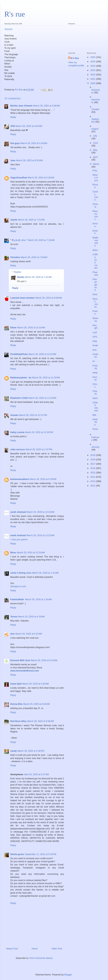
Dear (95, 294)
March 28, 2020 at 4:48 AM (47, 106)
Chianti (95, 392)
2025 (93, 62)
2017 (93, 464)
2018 (93, 460)
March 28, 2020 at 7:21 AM (31, 220)
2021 (93, 79)
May (95, 150)
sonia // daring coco (21, 573)
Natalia (21, 277)
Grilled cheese (95, 407)
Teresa (14, 617)
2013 (93, 481)
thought (95, 327)
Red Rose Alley (18, 721)
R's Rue (75, 58)
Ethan (13, 328)
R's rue (15, 14)
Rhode (95, 186)
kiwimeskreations (20, 479)
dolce (95, 250)
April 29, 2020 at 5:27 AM (36, 774)
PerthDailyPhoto (19, 354)
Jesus (95, 385)
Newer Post (12, 949)
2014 (93, 477)
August (95, 129)
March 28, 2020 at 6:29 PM (43, 479)
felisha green (17, 854)
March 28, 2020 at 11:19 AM (46, 378)
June (95, 143)
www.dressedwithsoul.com (25, 671)
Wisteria (95, 320)
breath (95, 232)
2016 (93, 468)
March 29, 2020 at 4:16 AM (31, 617)
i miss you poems (19, 539)
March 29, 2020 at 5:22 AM (29, 634)
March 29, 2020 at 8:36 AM (40, 721)
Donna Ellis (16, 704)
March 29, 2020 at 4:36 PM (31, 751)
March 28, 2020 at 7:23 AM (41, 240)
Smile (95, 345)
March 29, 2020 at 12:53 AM (31, 553)
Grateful (95, 356)
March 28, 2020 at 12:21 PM (33, 415)
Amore (95, 225)
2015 (93, 473)
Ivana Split (16, 684)
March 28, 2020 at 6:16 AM (41, 178)
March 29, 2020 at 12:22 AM (40, 512)
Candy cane (95, 196)
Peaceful (95, 274)
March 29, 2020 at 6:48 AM (36, 704)
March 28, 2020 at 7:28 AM (34, 257)
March (96, 164)
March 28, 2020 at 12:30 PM (39, 432)
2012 (93, 486)
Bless (13, 553)
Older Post (57, 949)
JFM (13, 126)
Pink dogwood (95, 285)
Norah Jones (95, 303)
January (95, 447)
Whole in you (95, 178)
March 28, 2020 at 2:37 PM (39, 449)
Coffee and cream (95, 261)
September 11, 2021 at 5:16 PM (41, 854)
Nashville (95, 422)
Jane (13, 160)
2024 (93, 66)
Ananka (14, 415)
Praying (95, 367)
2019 (93, 455)
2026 (93, 57)
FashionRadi (17, 599)
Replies (18, 272)
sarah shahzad (18, 512)
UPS (95, 337)
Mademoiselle (95, 242)
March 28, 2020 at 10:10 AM (31, 328)
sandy (14, 751)
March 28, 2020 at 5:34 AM (34, 143)
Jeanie (14, 220)
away (95, 373)
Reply (13, 117)
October (95, 109)
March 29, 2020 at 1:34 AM (38, 599)
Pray (95, 171)
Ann (12, 634)
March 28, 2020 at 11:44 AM (42, 398)
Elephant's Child (19, 398)
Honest (95, 205)
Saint (95, 398)
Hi (94, 361)
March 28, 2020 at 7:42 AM (38, 277)
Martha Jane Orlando (21, 106)
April (95, 157)
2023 (93, 70)
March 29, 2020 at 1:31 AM (45, 573)
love (95, 350)
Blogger (68, 975)
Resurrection (95, 215)
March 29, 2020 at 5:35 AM (36, 684)
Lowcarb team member (22, 298)
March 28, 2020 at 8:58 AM (49, 298)
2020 (93, 83)
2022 (93, 75)
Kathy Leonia (17, 432)
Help (95, 341)
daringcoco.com (18, 586)
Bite (94, 415)
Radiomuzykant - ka (21, 378)
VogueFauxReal (19, 178)
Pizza (95, 429)
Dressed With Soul (20, 660)
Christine (15, 257)
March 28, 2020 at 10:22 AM (42, 354)
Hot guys (15, 143)
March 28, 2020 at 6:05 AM (29, 160)
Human (95, 378)
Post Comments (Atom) (41, 958)
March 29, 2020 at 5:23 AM (44, 660)
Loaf (95, 332)
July (95, 136)
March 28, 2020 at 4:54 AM (29, 126)
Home (35, 949)
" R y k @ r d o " (19, 240)
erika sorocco (18, 449)
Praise (95, 313)
